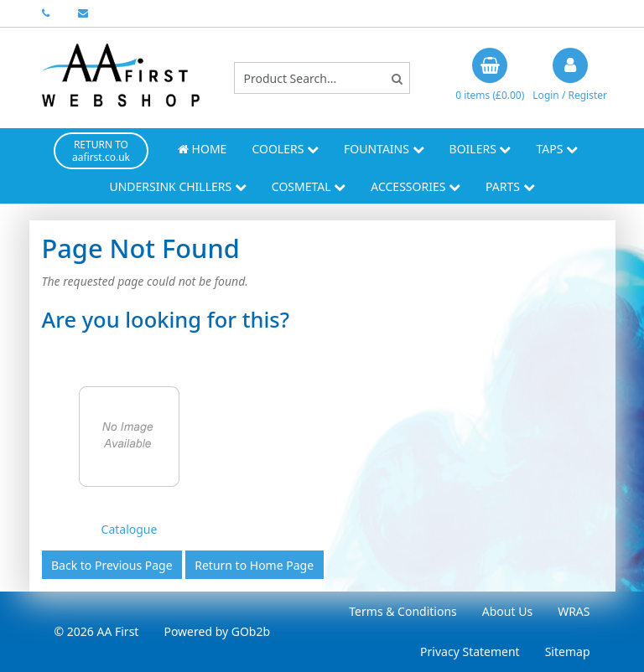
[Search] (397, 78)
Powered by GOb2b (217, 631)
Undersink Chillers (177, 186)
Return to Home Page (254, 565)
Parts (510, 186)
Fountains (384, 149)
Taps (557, 149)
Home (202, 149)
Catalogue (130, 529)
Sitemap (568, 651)
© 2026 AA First (97, 631)
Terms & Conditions (403, 611)
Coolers (285, 149)
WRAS (574, 611)
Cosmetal (309, 186)
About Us (507, 611)
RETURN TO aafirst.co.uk (101, 151)
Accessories (415, 186)
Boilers (480, 149)
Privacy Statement (470, 651)
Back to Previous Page (112, 565)
